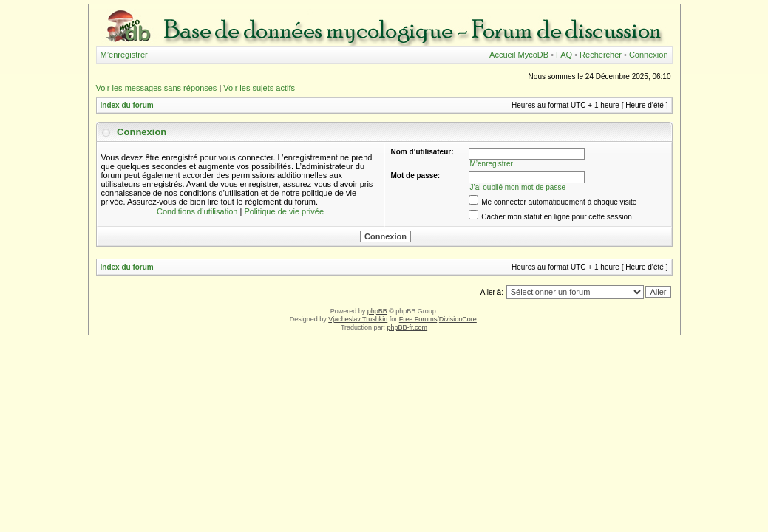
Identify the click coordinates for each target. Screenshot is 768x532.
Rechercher (601, 55)
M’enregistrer (124, 55)
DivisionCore (458, 319)
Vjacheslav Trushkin (358, 319)
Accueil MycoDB (519, 55)
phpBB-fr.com (408, 327)
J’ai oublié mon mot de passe (517, 187)
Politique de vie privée (284, 211)
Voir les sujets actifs (259, 88)
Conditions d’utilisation (197, 211)
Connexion (649, 55)
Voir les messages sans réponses (157, 88)
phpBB (377, 311)
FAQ (564, 55)
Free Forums (418, 319)
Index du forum (127, 105)
